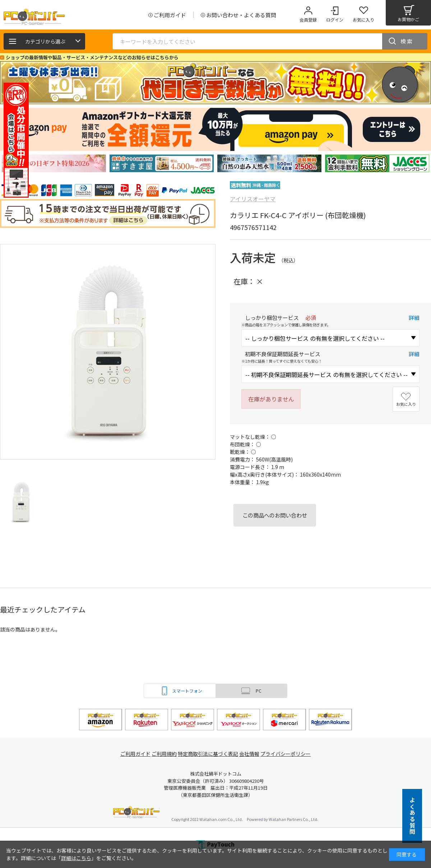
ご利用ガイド (131, 754)
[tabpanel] (54, 163)
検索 (407, 41)
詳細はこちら (76, 858)
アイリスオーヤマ (253, 199)
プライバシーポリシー (291, 754)
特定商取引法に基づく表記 (209, 754)
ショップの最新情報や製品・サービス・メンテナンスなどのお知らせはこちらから (92, 57)
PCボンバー (136, 813)
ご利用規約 (164, 754)
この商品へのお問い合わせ (275, 515)
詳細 (414, 318)
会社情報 (252, 754)
